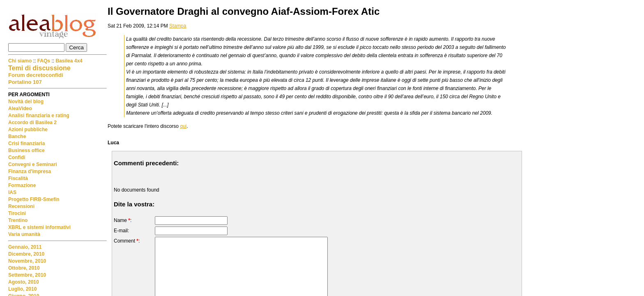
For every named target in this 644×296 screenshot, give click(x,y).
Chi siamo (21, 61)
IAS (12, 192)
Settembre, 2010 (27, 275)
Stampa (178, 26)
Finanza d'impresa (30, 171)
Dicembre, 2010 (26, 254)
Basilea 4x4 (69, 61)
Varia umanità (24, 234)
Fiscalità (18, 178)
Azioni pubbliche (28, 129)
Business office (26, 150)
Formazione (22, 185)
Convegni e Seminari (33, 164)
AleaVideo (20, 109)
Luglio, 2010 (22, 289)
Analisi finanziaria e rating (39, 116)
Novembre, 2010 (27, 261)
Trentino (18, 220)
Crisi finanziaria (26, 143)
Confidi (17, 157)
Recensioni (21, 206)
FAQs (44, 61)
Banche (17, 136)
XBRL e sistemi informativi (39, 227)
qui (183, 126)
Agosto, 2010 (24, 282)
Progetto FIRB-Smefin (34, 199)
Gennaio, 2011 (25, 247)
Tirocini (17, 213)
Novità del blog (26, 102)
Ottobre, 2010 (24, 268)
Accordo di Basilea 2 (32, 123)
